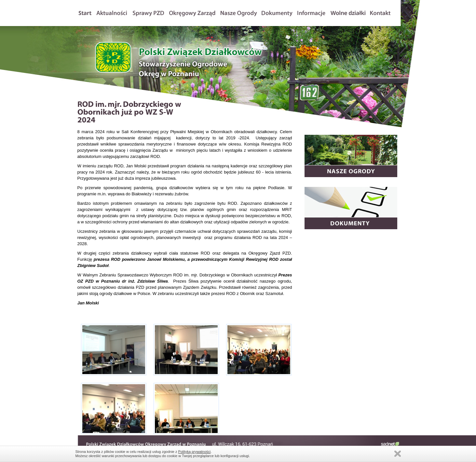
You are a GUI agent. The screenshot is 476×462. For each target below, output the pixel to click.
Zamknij (398, 454)
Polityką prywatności (195, 452)
